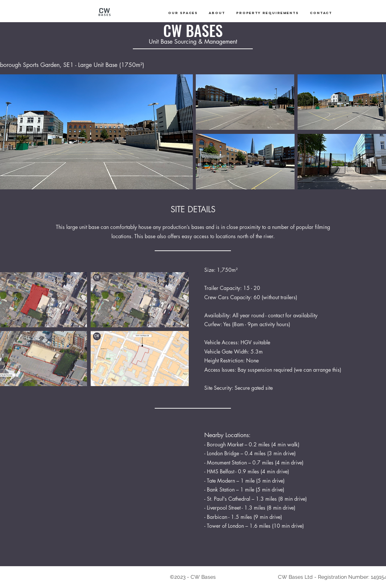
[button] (183, 13)
